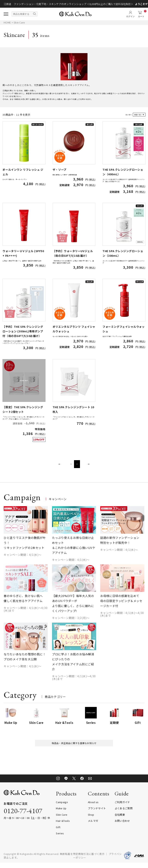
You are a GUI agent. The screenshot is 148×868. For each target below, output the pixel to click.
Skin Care (19, 22)
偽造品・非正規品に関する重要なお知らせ (74, 747)
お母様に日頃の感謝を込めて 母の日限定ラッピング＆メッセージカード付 (121, 604)
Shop (91, 820)
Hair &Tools (63, 826)
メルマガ (93, 826)
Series (60, 839)
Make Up (61, 814)
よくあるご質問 (124, 814)
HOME (7, 22)
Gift (58, 832)
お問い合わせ (122, 826)
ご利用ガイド (122, 807)
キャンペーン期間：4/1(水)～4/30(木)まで (26, 613)
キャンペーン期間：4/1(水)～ (22, 558)
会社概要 (120, 820)
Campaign (62, 807)
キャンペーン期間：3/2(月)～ (71, 621)
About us (93, 807)
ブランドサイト (97, 814)
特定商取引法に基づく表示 (89, 859)
